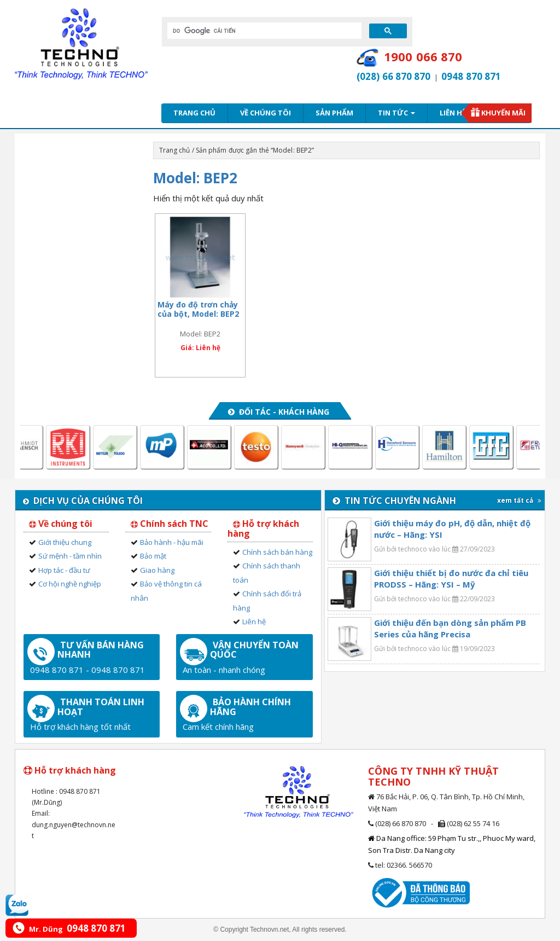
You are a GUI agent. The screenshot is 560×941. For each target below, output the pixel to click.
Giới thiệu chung (65, 542)
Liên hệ (453, 113)
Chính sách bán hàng (277, 552)
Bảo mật (153, 556)
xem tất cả (519, 500)
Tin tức (396, 113)
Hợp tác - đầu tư (64, 570)
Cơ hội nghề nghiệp (70, 584)
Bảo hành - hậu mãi (172, 542)
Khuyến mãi (503, 113)
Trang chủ (194, 113)
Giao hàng (157, 570)
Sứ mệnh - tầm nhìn (70, 556)
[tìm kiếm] (263, 31)
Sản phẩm (334, 113)
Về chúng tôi (266, 113)
